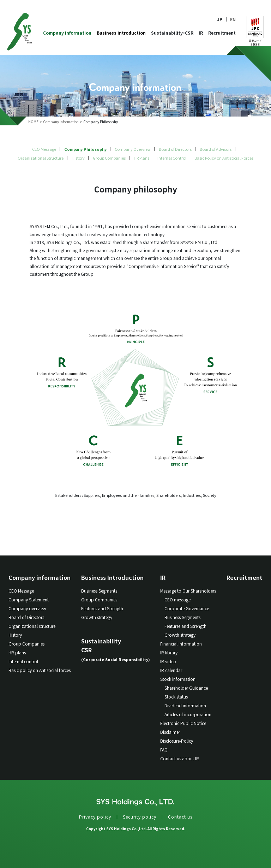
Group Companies (109, 158)
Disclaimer (170, 732)
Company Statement (29, 599)
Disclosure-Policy (177, 741)
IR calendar (171, 670)
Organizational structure (32, 626)
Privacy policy (95, 817)
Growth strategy (97, 617)
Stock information (178, 679)
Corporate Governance (187, 608)
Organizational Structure (41, 158)
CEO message (177, 599)
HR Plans (141, 158)
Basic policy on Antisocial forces (40, 670)
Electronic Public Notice (183, 723)
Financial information (181, 644)
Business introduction (121, 33)
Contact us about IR (180, 758)
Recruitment (222, 33)
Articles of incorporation (188, 714)
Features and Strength (102, 608)
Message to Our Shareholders (188, 591)
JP (220, 20)
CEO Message (44, 149)
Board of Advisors (216, 149)
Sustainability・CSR (172, 33)
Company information (67, 33)
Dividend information (185, 705)
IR (201, 33)
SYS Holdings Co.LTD (20, 32)
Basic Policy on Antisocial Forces (224, 158)
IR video (168, 661)
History (78, 158)
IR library (169, 652)
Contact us (180, 817)
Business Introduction (112, 577)
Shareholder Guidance (186, 688)
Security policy (140, 817)
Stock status (176, 697)
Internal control (23, 661)
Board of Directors (175, 149)
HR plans (17, 652)
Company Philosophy (85, 149)
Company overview (27, 608)
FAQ (164, 750)
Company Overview (133, 149)
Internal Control (172, 158)
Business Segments (99, 591)
